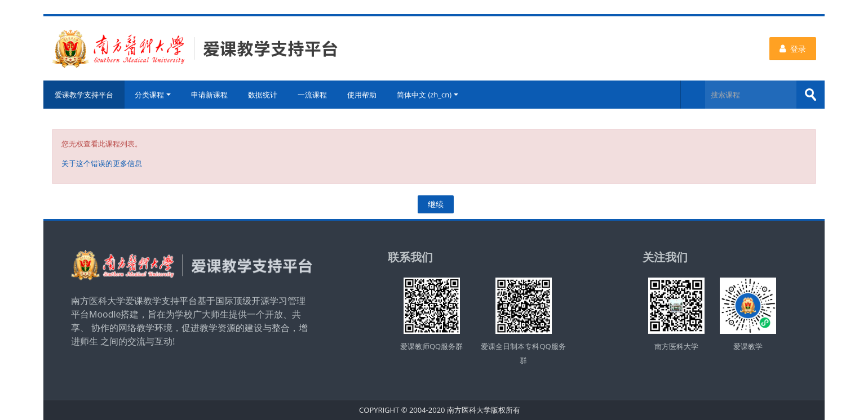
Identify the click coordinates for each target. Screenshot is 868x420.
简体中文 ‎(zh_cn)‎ (428, 95)
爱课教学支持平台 (84, 95)
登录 (793, 49)
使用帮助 (362, 95)
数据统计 (263, 95)
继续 (436, 204)
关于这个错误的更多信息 (102, 163)
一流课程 (312, 95)
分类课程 (153, 95)
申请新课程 (209, 95)
